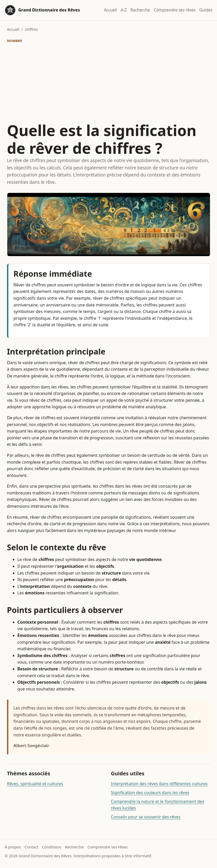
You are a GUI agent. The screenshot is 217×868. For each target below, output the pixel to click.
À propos (13, 847)
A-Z (124, 10)
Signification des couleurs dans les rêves (150, 793)
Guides (206, 10)
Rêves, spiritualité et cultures (35, 784)
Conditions (52, 847)
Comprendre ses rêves (175, 10)
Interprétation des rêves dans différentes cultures (159, 784)
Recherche (140, 10)
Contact (31, 847)
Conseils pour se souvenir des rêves (146, 817)
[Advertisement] (109, 83)
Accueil (111, 10)
